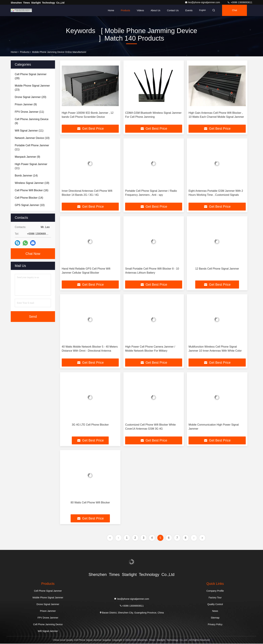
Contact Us (173, 10)
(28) (31, 76)
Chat (235, 10)
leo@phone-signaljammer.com (203, 2)
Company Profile (215, 591)
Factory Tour (215, 598)
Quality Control (215, 605)
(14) (26, 176)
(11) (29, 112)
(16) (32, 190)
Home (111, 10)
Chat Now (33, 254)
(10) (32, 138)
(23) (32, 88)
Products (125, 10)
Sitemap (215, 618)
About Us (155, 10)
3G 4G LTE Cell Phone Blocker (90, 425)
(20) (31, 97)
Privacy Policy (215, 625)
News (215, 611)
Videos (140, 10)
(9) (26, 104)
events (189, 10)
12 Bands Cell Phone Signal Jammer (217, 269)
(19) (32, 183)
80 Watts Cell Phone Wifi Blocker (90, 503)
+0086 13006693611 (240, 2)
